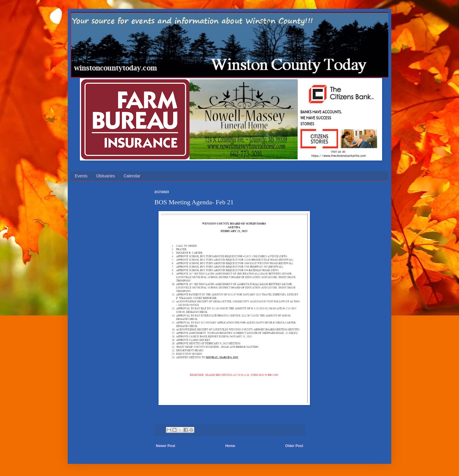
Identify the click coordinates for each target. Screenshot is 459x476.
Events (81, 176)
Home (230, 446)
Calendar (132, 176)
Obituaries (106, 176)
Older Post (294, 446)
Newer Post (165, 446)
